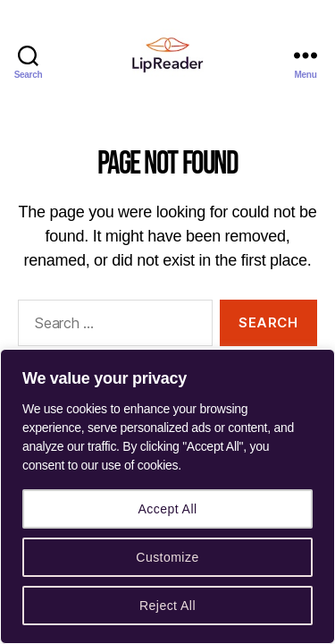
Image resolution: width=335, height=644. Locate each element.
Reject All (167, 606)
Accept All (167, 509)
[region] (167, 496)
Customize (167, 557)
